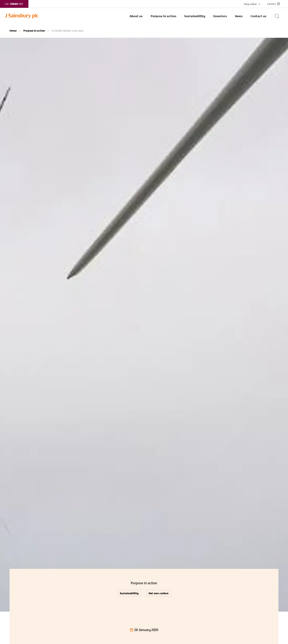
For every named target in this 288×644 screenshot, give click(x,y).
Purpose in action (34, 31)
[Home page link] (65, 16)
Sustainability (129, 593)
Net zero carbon (158, 593)
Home (13, 31)
